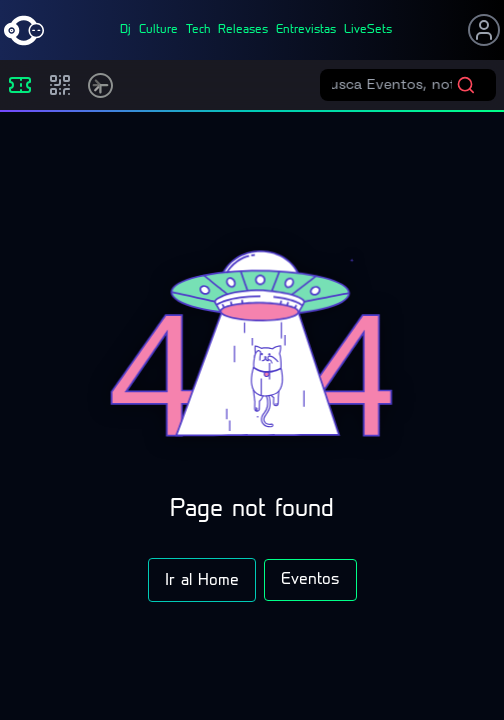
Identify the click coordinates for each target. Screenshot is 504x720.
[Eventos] (20, 85)
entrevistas (306, 30)
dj (125, 30)
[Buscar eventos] (394, 85)
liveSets (368, 30)
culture (158, 30)
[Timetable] (100, 85)
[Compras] (60, 85)
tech (198, 30)
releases (243, 30)
